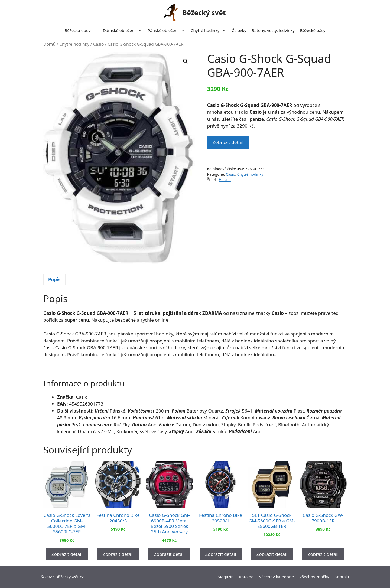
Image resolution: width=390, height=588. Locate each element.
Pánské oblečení (168, 30)
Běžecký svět (204, 12)
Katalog (246, 577)
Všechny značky (314, 577)
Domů (49, 44)
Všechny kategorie (277, 577)
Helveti (225, 180)
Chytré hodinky (210, 30)
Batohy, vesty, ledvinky (273, 30)
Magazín (226, 577)
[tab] (54, 280)
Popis (54, 280)
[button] (186, 61)
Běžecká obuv (82, 30)
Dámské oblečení (124, 30)
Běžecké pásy (313, 30)
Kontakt (342, 577)
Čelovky (239, 30)
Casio (99, 44)
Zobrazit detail (228, 142)
